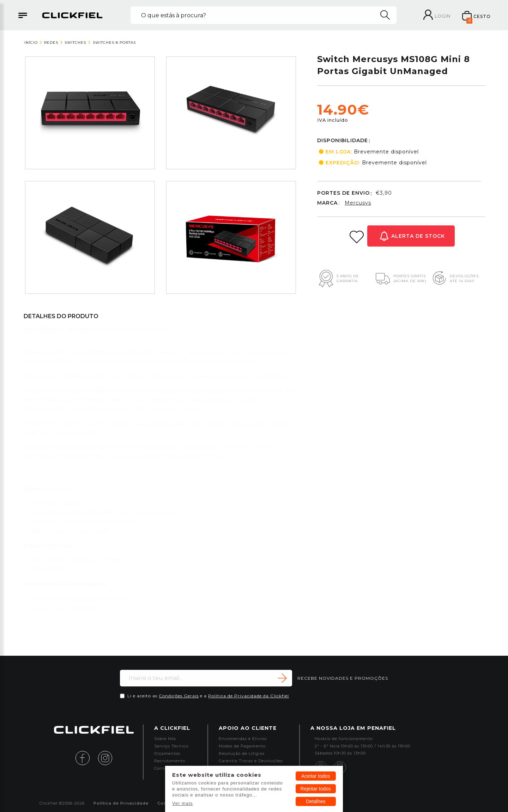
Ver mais (183, 803)
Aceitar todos (316, 776)
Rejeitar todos (316, 789)
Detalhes (316, 801)
